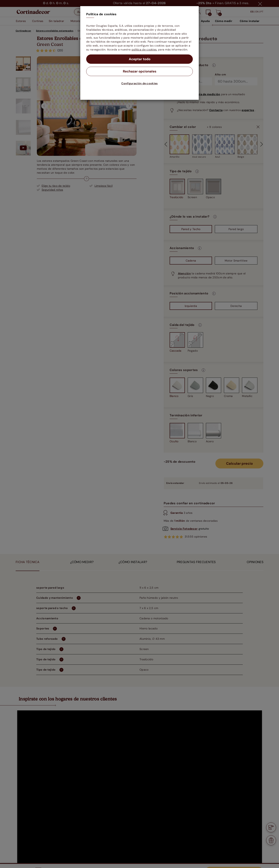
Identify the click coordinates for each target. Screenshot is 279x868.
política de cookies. (144, 49)
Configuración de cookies (139, 84)
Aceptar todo (140, 59)
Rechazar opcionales (140, 72)
